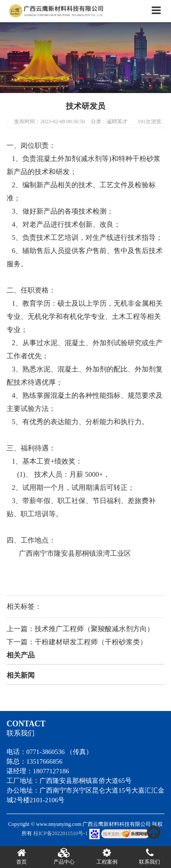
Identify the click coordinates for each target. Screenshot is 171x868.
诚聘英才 (117, 121)
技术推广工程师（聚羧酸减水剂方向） (94, 629)
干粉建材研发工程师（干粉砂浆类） (91, 642)
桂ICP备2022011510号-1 (61, 833)
